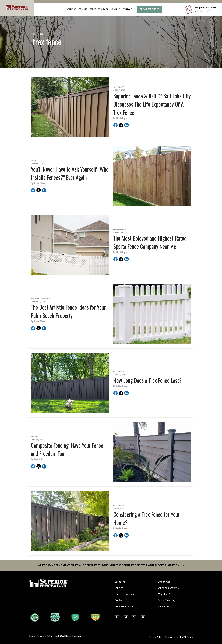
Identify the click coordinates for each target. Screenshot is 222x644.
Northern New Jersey (121, 230)
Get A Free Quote (149, 9)
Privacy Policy (156, 637)
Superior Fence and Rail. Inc (42, 636)
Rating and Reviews (169, 588)
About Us (115, 9)
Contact (127, 9)
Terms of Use (171, 637)
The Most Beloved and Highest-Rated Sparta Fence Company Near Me (150, 242)
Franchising (164, 607)
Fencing (120, 588)
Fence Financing (167, 601)
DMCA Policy (187, 637)
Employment (165, 582)
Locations (70, 9)
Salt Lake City (118, 87)
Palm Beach (35, 299)
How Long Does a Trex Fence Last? (148, 380)
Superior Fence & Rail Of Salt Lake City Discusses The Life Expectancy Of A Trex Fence (152, 104)
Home (35, 34)
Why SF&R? (164, 594)
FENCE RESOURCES (99, 9)
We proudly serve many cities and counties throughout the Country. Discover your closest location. (111, 565)
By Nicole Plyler (120, 118)
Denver (33, 160)
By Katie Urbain (120, 386)
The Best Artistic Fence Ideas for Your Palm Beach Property (68, 311)
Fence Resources (125, 594)
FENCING (83, 9)
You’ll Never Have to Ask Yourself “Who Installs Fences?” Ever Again (70, 173)
